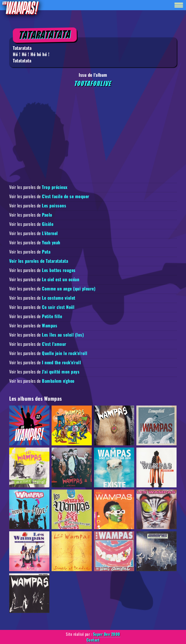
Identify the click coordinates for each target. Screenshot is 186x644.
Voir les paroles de (38, 187)
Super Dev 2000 (107, 634)
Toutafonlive (93, 84)
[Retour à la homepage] (20, 8)
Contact (93, 640)
